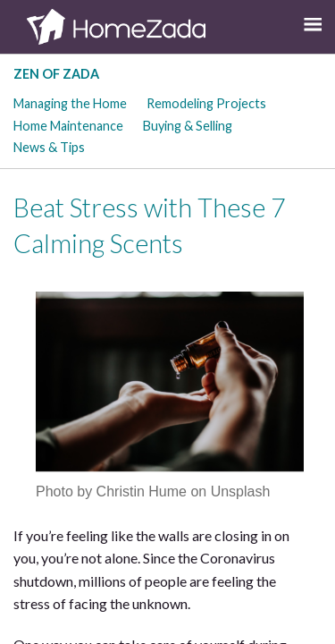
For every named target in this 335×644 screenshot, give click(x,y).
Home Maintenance (68, 126)
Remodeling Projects (206, 103)
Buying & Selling (188, 126)
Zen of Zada (56, 74)
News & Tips (49, 147)
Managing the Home (70, 103)
